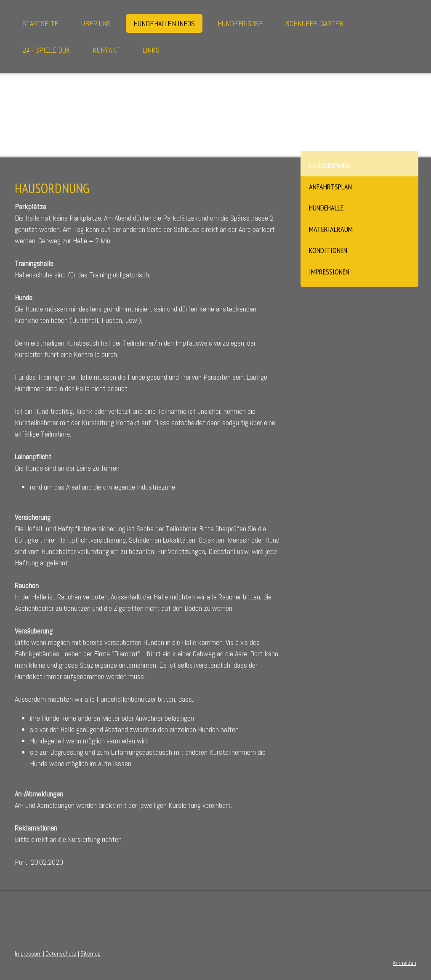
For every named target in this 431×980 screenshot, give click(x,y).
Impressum (28, 953)
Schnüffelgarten (315, 23)
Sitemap (90, 953)
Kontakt (106, 50)
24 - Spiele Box (46, 50)
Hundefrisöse (240, 23)
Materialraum (331, 229)
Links (151, 50)
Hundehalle (326, 208)
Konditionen (328, 250)
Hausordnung (330, 165)
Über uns (96, 23)
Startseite (40, 23)
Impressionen (329, 272)
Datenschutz (61, 953)
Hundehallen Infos (164, 23)
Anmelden (404, 963)
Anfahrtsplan (330, 187)
